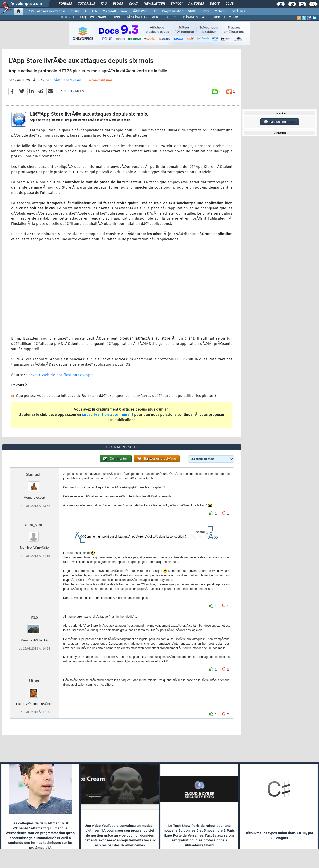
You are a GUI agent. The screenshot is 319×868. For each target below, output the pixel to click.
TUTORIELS (68, 17)
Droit (215, 4)
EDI (155, 11)
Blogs (118, 4)
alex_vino (35, 525)
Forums (65, 4)
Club (229, 4)
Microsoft (109, 11)
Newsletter (154, 4)
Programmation (173, 11)
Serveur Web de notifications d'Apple (60, 375)
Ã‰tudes (196, 4)
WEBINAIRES (99, 17)
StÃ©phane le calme (66, 80)
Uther (34, 681)
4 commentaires (101, 81)
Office (205, 11)
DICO (216, 17)
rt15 (34, 617)
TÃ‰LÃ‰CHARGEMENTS (144, 17)
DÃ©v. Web (139, 11)
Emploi (177, 4)
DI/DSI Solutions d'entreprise (45, 11)
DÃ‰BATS (190, 17)
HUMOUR (231, 17)
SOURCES (172, 17)
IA (85, 11)
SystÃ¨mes (238, 11)
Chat (133, 4)
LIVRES (117, 17)
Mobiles (220, 11)
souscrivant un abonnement (108, 415)
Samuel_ (34, 475)
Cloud (75, 11)
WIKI (205, 17)
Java (124, 11)
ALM (95, 11)
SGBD (192, 11)
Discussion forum (280, 122)
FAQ (104, 4)
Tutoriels (86, 4)
